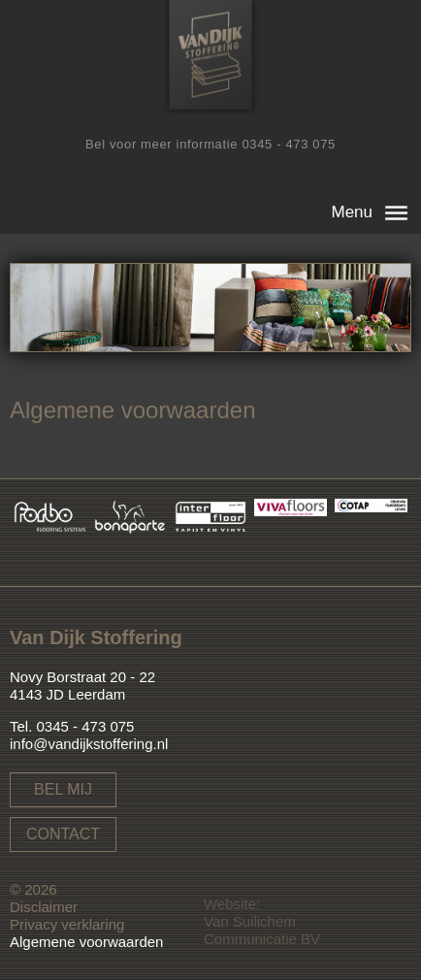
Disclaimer (44, 907)
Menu (352, 212)
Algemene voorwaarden (86, 942)
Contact (63, 834)
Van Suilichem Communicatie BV (262, 930)
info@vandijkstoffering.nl (89, 744)
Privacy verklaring (67, 924)
